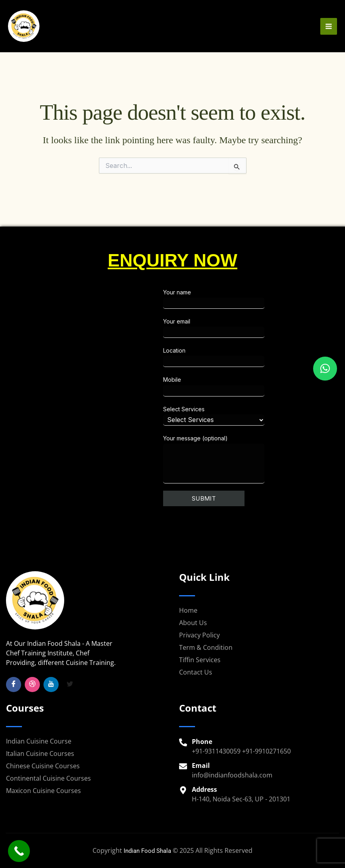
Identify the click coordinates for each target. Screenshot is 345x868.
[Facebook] (14, 685)
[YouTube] (51, 685)
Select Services (246, 416)
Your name (246, 299)
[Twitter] (70, 685)
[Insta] (32, 685)
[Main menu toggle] (329, 30)
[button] (325, 369)
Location (246, 357)
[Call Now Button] (19, 851)
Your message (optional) (246, 459)
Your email (246, 328)
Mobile (246, 386)
